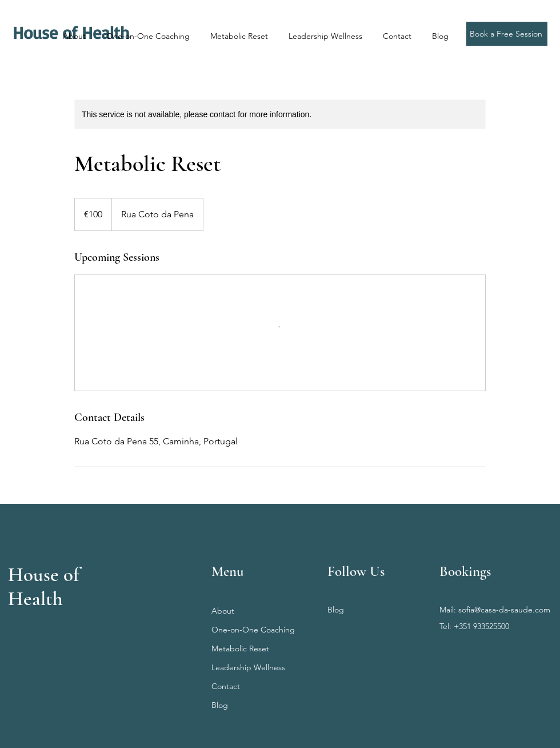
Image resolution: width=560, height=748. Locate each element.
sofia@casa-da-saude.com (504, 610)
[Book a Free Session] (507, 34)
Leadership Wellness (248, 667)
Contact (226, 686)
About (223, 611)
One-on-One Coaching (253, 630)
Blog (220, 705)
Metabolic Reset (240, 648)
